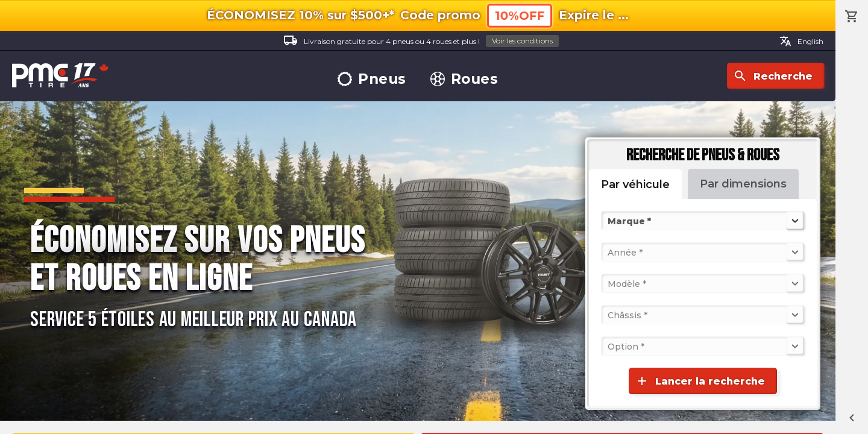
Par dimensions (743, 184)
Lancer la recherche (700, 381)
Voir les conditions (522, 41)
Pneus (372, 79)
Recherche (773, 76)
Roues (464, 79)
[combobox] (609, 221)
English (801, 41)
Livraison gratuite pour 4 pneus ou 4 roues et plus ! (421, 41)
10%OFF (520, 16)
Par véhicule (635, 184)
